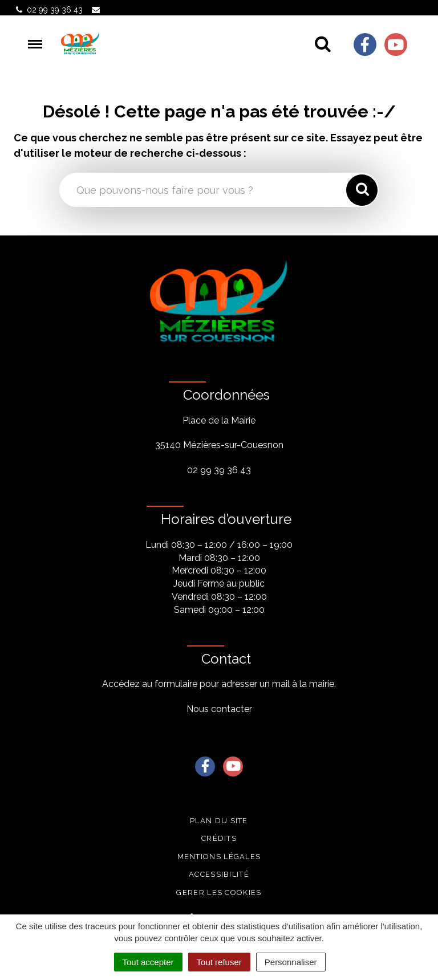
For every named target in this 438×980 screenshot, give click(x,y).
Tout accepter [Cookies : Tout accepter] (148, 962)
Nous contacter (219, 709)
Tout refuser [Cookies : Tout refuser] (219, 962)
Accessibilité (219, 874)
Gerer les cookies (219, 892)
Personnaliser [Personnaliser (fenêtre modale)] (291, 962)
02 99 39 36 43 (219, 470)
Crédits (219, 838)
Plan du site (219, 821)
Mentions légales (219, 857)
